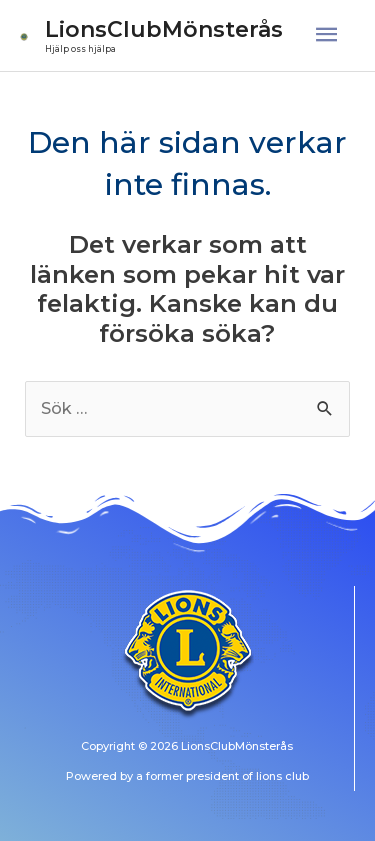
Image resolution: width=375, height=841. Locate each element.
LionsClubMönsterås (164, 29)
